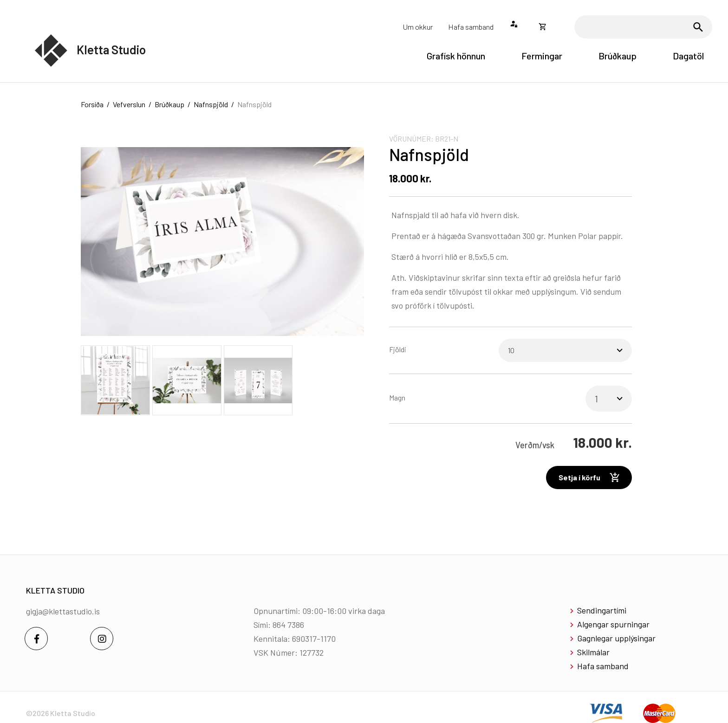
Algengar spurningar (613, 624)
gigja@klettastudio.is (63, 611)
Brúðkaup (169, 104)
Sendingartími (602, 610)
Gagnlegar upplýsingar (616, 638)
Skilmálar (593, 652)
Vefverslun (129, 104)
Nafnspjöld (211, 104)
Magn (397, 397)
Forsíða (92, 104)
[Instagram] (102, 639)
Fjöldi (398, 349)
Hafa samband (603, 666)
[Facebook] (36, 639)
